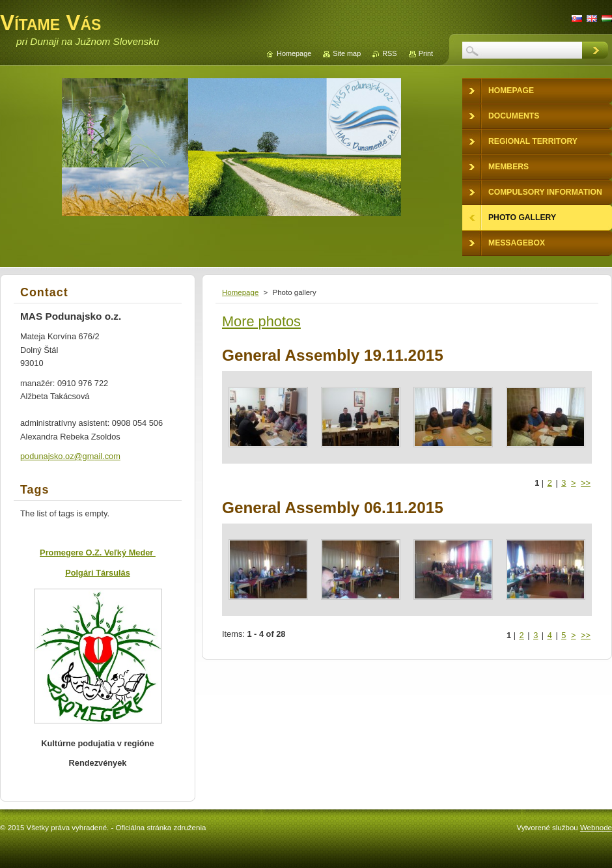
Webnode (596, 828)
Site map (347, 53)
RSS (389, 53)
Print (426, 53)
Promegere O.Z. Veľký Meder (98, 553)
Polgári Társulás (98, 573)
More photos (261, 321)
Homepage (240, 292)
